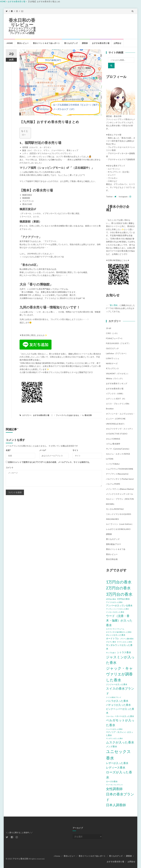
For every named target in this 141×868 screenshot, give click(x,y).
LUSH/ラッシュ (113, 358)
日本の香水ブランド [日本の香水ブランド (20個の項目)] (120, 797)
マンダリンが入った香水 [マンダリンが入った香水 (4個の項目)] (114, 738)
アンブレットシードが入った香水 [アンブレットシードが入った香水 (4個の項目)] (117, 609)
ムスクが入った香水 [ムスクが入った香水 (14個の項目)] (120, 742)
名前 (8, 450)
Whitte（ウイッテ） (115, 378)
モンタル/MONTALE (115, 509)
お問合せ (117, 43)
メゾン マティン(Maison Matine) (120, 489)
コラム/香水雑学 (113, 444)
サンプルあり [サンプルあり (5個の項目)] (111, 653)
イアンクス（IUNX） (115, 394)
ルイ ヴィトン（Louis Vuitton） (120, 524)
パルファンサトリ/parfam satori (120, 479)
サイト (75, 450)
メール (43, 450)
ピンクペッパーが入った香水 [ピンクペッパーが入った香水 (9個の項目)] (120, 711)
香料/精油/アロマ (113, 544)
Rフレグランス (112, 368)
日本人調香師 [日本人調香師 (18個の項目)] (116, 805)
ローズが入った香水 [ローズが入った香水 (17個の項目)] (119, 775)
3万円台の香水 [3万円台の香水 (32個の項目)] (119, 594)
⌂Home (9, 43)
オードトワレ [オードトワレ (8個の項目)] (113, 638)
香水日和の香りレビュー (22, 22)
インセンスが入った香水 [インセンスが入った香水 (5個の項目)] (115, 612)
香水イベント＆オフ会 (116, 549)
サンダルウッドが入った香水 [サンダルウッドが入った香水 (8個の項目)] (119, 647)
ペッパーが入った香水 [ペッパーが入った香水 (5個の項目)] (114, 729)
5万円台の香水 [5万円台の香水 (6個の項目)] (123, 599)
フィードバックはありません (68, 415)
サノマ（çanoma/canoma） (118, 449)
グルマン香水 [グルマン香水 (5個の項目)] (111, 642)
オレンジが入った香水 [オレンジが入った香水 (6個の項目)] (116, 635)
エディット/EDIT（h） (116, 399)
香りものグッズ (71, 43)
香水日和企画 (112, 559)
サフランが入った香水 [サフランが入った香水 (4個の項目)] (125, 642)
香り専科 (114, 305)
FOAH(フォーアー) (114, 338)
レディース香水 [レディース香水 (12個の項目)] (116, 767)
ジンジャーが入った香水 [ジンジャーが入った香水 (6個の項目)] (117, 684)
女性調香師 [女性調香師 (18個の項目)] (114, 789)
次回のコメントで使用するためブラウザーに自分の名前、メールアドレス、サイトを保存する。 (49, 462)
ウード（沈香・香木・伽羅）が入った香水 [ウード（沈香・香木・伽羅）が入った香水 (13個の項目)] (119, 620)
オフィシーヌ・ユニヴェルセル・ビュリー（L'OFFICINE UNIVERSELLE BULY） (120, 419)
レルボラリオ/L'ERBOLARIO (118, 529)
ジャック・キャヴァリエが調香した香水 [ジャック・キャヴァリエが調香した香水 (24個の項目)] (119, 674)
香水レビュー (23, 43)
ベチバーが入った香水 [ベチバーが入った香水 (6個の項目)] (124, 716)
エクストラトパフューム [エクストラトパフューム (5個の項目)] (115, 629)
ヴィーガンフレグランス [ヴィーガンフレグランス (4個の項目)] (114, 785)
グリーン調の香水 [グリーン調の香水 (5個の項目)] (127, 639)
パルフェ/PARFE (113, 484)
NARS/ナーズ (112, 363)
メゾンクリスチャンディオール (120, 494)
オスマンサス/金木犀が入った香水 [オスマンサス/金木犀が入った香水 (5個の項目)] (119, 632)
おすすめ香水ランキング (117, 383)
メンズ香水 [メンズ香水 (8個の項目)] (112, 746)
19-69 (109, 328)
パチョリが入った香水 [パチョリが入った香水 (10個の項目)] (118, 705)
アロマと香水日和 (20, 859)
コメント (10, 467)
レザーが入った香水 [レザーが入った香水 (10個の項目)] (117, 763)
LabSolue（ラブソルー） (117, 353)
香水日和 (88, 415)
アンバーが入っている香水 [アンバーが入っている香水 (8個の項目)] (119, 605)
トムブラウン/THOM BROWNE (120, 469)
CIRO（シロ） (112, 333)
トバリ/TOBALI (113, 464)
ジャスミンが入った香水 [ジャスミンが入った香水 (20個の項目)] (120, 660)
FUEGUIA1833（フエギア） (118, 343)
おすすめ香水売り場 (101, 43)
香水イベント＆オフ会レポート (46, 43)
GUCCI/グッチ (112, 348)
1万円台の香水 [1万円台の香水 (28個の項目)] (119, 582)
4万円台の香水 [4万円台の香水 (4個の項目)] (111, 599)
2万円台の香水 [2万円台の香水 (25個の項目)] (118, 588)
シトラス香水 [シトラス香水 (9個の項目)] (124, 652)
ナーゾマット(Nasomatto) (117, 474)
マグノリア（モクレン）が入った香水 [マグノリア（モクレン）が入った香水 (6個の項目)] (120, 734)
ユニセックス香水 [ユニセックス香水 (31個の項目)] (118, 755)
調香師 (85, 43)
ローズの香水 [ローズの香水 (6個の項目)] (112, 781)
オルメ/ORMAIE (113, 439)
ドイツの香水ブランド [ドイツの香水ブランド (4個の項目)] (114, 697)
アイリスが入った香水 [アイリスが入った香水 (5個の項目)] (114, 602)
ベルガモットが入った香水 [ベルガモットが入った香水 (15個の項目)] (120, 723)
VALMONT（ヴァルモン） (118, 374)
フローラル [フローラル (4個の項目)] (110, 716)
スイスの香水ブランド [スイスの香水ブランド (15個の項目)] (120, 691)
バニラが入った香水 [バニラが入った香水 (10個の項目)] (117, 701)
